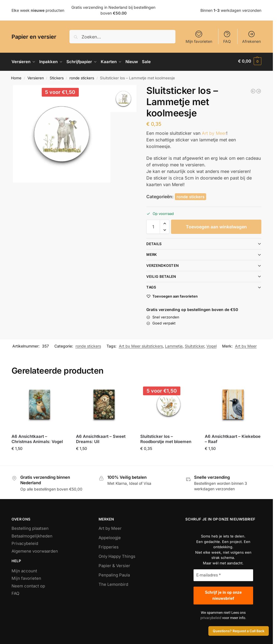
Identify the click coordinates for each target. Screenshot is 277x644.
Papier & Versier (114, 565)
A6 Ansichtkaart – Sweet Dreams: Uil (101, 438)
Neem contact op (28, 585)
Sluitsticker (195, 345)
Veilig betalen (161, 275)
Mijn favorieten (199, 37)
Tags (151, 286)
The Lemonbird (113, 583)
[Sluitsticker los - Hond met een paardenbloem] (259, 90)
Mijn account (24, 569)
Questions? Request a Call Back (239, 631)
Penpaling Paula (114, 574)
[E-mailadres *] (223, 574)
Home (16, 77)
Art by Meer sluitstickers (141, 345)
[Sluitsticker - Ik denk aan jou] (253, 90)
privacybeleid (211, 617)
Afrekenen (251, 37)
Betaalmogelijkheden (32, 535)
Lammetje (174, 345)
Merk (152, 253)
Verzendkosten (163, 264)
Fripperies (109, 546)
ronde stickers (82, 77)
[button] (250, 61)
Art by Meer (214, 132)
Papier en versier (34, 37)
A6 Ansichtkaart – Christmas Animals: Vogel (37, 438)
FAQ (227, 37)
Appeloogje (110, 537)
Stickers (57, 77)
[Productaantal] (153, 225)
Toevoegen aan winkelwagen (216, 225)
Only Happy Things (117, 555)
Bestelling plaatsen (30, 527)
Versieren (36, 77)
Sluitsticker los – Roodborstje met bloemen (166, 438)
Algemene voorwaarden (35, 550)
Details (154, 242)
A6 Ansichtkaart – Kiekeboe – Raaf (233, 438)
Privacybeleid (25, 542)
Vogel (212, 345)
